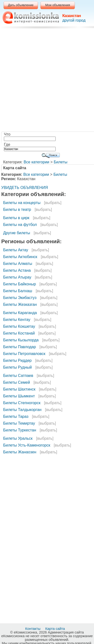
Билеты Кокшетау (19, 326)
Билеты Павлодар (20, 347)
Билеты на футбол (20, 225)
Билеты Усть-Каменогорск (27, 445)
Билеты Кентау (17, 320)
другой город (74, 20)
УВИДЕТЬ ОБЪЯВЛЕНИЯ (25, 188)
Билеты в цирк (16, 218)
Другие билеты (17, 233)
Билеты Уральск (18, 438)
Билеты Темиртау (19, 423)
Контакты (33, 629)
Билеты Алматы (18, 264)
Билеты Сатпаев (18, 376)
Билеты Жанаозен (20, 452)
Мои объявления (57, 5)
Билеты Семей (17, 382)
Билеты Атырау (17, 277)
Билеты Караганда (20, 313)
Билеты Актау (16, 250)
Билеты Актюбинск (20, 257)
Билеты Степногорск (22, 403)
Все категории (37, 162)
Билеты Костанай (19, 333)
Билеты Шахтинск (19, 389)
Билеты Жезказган (20, 304)
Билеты (61, 162)
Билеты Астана (17, 270)
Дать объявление (21, 5)
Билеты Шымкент (19, 396)
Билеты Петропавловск (24, 354)
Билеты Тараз (16, 416)
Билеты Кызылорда (21, 340)
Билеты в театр (17, 210)
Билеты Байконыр (20, 284)
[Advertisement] (46, 81)
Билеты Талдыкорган (22, 410)
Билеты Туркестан (20, 430)
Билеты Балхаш (18, 291)
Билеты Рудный (17, 367)
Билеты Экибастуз (20, 298)
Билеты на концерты (22, 203)
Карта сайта (55, 629)
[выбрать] (53, 203)
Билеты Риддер (17, 360)
